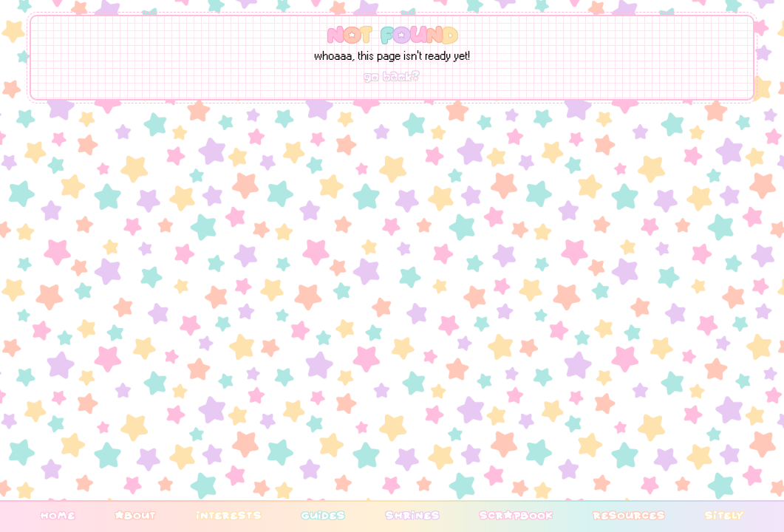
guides (323, 515)
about (135, 515)
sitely (724, 515)
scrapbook (516, 515)
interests (229, 515)
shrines (412, 515)
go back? (392, 77)
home (58, 515)
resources (629, 515)
